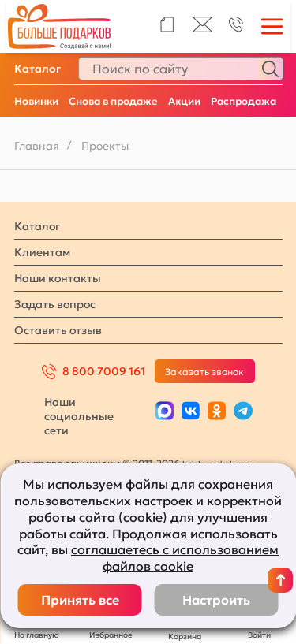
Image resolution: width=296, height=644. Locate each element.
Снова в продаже (113, 101)
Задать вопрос (55, 304)
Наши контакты (58, 278)
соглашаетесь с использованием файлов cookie (175, 558)
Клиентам (42, 252)
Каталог (37, 69)
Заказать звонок (204, 372)
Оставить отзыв (58, 330)
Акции (184, 101)
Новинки (36, 101)
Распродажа (244, 101)
